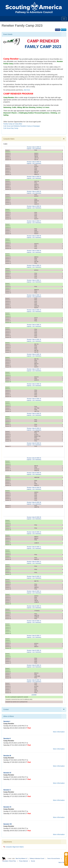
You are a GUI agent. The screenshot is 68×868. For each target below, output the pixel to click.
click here (27, 90)
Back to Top (62, 862)
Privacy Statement (23, 861)
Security (33, 861)
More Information (59, 732)
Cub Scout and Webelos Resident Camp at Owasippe (22, 126)
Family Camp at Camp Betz (13, 124)
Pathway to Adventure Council (37, 859)
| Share (58, 30)
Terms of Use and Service (54, 859)
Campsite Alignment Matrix (14, 847)
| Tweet (64, 30)
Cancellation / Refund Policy (9, 861)
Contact (34, 709)
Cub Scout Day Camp (11, 128)
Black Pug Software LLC (22, 859)
